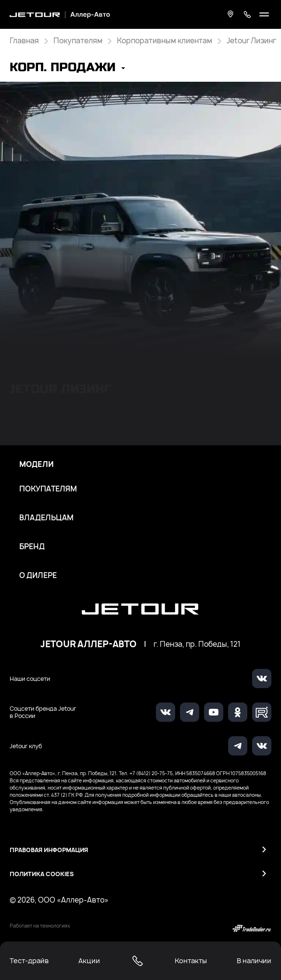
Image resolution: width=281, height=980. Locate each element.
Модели (37, 465)
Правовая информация (49, 850)
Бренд (32, 547)
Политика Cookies (42, 874)
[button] (67, 69)
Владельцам (46, 518)
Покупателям (48, 489)
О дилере (38, 576)
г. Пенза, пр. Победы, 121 (197, 644)
